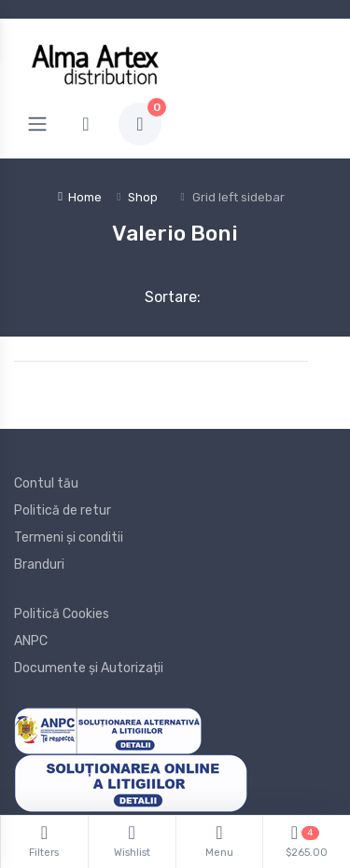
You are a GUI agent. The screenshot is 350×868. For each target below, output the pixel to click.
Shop (143, 197)
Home (80, 197)
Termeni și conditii (69, 537)
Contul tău (46, 483)
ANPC (31, 641)
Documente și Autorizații (89, 668)
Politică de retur (63, 510)
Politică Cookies (62, 614)
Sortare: (157, 297)
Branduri (39, 565)
